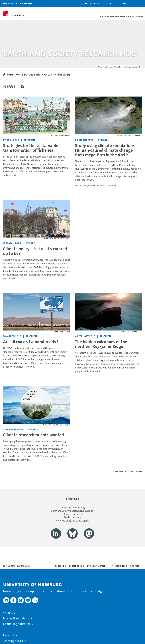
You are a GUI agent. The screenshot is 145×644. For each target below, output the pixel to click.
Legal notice (76, 566)
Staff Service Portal (92, 3)
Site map (135, 566)
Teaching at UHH (14, 641)
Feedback (59, 566)
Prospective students (16, 618)
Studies (8, 613)
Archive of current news (128, 471)
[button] (125, 3)
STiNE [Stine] (108, 3)
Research (9, 635)
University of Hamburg (19, 3)
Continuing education (17, 624)
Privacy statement (97, 566)
